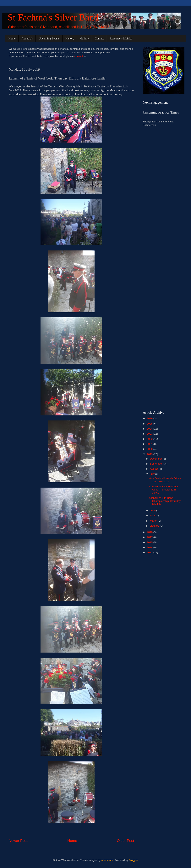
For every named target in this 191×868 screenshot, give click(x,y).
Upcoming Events (49, 38)
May (153, 516)
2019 (150, 454)
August (154, 469)
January (155, 526)
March (154, 521)
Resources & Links (121, 38)
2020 (150, 449)
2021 (150, 444)
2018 (150, 532)
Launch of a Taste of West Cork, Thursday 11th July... (164, 490)
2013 (150, 552)
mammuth (107, 860)
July (153, 474)
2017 (150, 537)
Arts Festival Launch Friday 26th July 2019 (165, 480)
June (153, 510)
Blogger (133, 860)
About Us (27, 38)
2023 (150, 434)
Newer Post (18, 841)
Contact (99, 38)
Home (12, 38)
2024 (150, 429)
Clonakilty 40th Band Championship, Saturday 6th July (165, 501)
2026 (150, 418)
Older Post (126, 841)
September (157, 464)
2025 (150, 424)
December (156, 459)
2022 (150, 439)
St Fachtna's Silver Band (53, 17)
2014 (150, 547)
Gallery (84, 38)
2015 (150, 542)
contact (79, 56)
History (70, 38)
